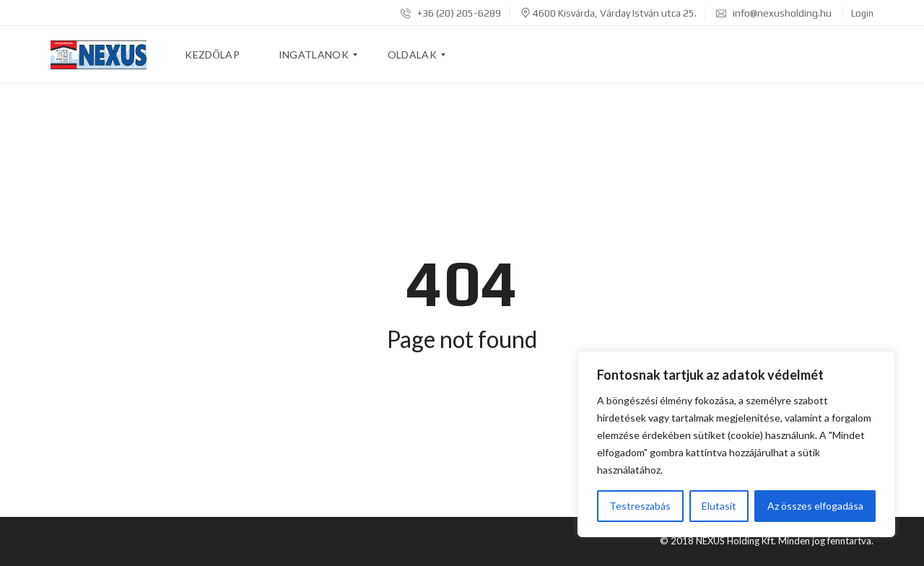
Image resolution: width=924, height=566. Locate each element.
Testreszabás (640, 506)
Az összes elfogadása (815, 506)
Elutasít (719, 506)
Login (862, 13)
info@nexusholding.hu (774, 13)
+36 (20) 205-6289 (451, 13)
